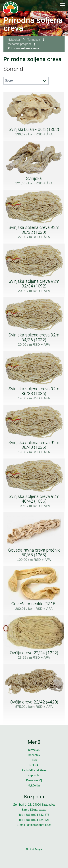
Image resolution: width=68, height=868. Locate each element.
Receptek (34, 755)
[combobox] (26, 81)
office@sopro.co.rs (39, 825)
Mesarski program (19, 44)
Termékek (34, 40)
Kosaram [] (34, 780)
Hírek (34, 760)
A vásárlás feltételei (34, 770)
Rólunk (34, 765)
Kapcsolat (34, 775)
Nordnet (34, 849)
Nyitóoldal (14, 40)
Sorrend (13, 69)
